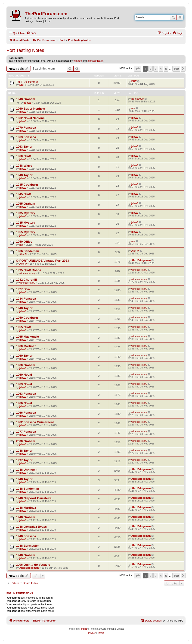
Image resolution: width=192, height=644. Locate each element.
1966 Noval (24, 403)
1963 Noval (24, 384)
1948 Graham (26, 99)
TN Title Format (27, 82)
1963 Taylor (24, 147)
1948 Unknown (27, 470)
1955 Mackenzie (27, 337)
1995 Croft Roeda (28, 270)
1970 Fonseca (26, 128)
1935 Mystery (26, 213)
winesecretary (27, 273)
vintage (78, 61)
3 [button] (156, 69)
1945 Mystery (26, 223)
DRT (22, 85)
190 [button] (176, 69)
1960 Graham (26, 365)
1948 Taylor (24, 175)
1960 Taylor (24, 356)
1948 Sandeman (28, 489)
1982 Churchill (26, 280)
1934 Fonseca (26, 299)
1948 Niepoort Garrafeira (34, 498)
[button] (138, 69)
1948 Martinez (26, 508)
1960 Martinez (26, 346)
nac (133, 108)
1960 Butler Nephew (30, 109)
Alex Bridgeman (141, 260)
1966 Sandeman (28, 251)
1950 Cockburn (27, 318)
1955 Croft (23, 327)
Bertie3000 (138, 99)
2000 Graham (26, 441)
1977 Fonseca (26, 432)
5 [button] (166, 69)
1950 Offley (24, 242)
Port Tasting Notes (25, 50)
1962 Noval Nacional (31, 118)
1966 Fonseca (26, 413)
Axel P (23, 264)
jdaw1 (28, 103)
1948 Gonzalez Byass (31, 527)
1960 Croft (23, 156)
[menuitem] (31, 33)
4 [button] (161, 69)
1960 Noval (24, 375)
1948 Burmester (27, 546)
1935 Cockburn (27, 185)
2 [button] (150, 69)
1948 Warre (24, 166)
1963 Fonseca (26, 137)
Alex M (23, 254)
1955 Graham (26, 204)
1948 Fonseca (26, 536)
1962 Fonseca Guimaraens (35, 422)
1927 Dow (23, 289)
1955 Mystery (26, 232)
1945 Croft (23, 194)
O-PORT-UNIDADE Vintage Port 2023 (42, 261)
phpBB (84, 629)
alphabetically (95, 61)
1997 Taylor (24, 460)
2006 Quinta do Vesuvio (33, 565)
